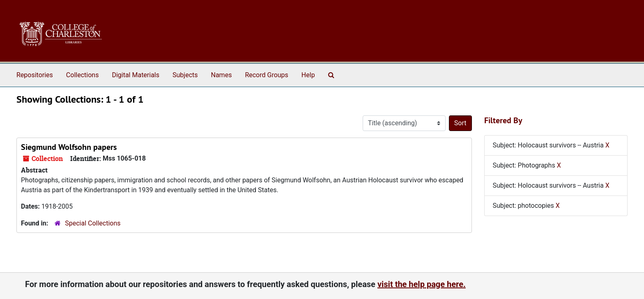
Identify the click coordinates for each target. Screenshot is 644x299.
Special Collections (93, 223)
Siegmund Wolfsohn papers (69, 147)
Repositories (35, 75)
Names (222, 75)
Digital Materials (136, 75)
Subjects (185, 75)
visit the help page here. (422, 284)
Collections (83, 75)
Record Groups (266, 75)
